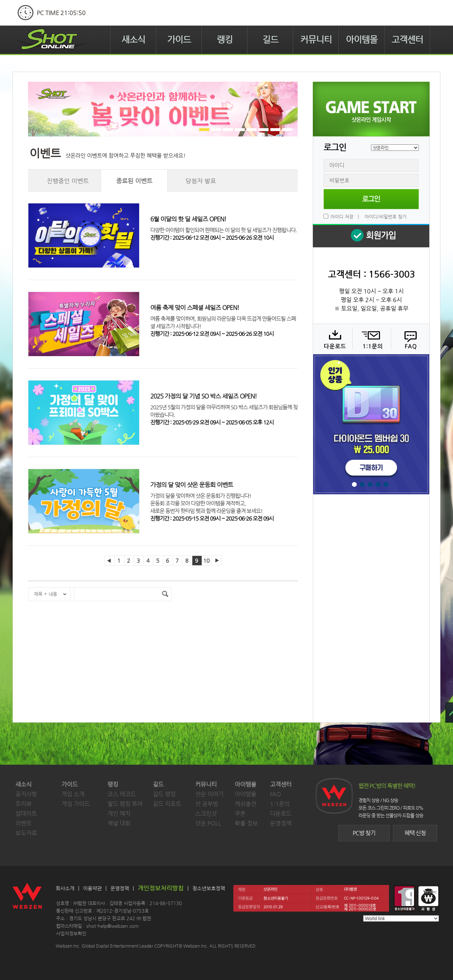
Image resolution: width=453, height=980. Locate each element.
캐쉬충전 (246, 804)
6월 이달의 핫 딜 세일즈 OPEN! (188, 219)
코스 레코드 (122, 794)
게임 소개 (73, 794)
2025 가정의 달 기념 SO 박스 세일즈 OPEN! (203, 396)
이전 (110, 561)
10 (206, 560)
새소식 (133, 40)
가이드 (179, 40)
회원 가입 (371, 236)
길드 (270, 40)
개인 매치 (119, 813)
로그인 (371, 199)
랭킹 (225, 40)
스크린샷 (206, 813)
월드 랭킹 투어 (125, 804)
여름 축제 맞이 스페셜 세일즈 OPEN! (195, 307)
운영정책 (281, 823)
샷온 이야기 (209, 794)
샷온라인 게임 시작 (371, 109)
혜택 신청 (415, 833)
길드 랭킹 (164, 794)
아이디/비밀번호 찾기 (386, 217)
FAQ (409, 339)
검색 (165, 594)
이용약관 (92, 888)
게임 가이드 (76, 804)
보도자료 (26, 833)
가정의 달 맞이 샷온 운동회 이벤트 (192, 485)
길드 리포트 (167, 804)
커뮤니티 (316, 40)
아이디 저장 (342, 217)
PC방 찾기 (364, 833)
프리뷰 (24, 804)
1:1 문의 (371, 339)
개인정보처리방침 (161, 888)
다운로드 (332, 339)
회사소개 (65, 888)
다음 (216, 561)
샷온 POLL (208, 823)
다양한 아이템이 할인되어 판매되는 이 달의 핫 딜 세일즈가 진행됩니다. (224, 230)
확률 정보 (246, 823)
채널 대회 (119, 823)
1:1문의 (280, 804)
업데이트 (26, 813)
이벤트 (24, 823)
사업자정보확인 (71, 933)
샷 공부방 (207, 804)
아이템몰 (362, 40)
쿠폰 (240, 813)
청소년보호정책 (209, 888)
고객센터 (407, 40)
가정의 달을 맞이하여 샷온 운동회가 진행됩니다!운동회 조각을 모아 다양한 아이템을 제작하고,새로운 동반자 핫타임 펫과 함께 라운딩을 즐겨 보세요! (206, 503)
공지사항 (26, 794)
